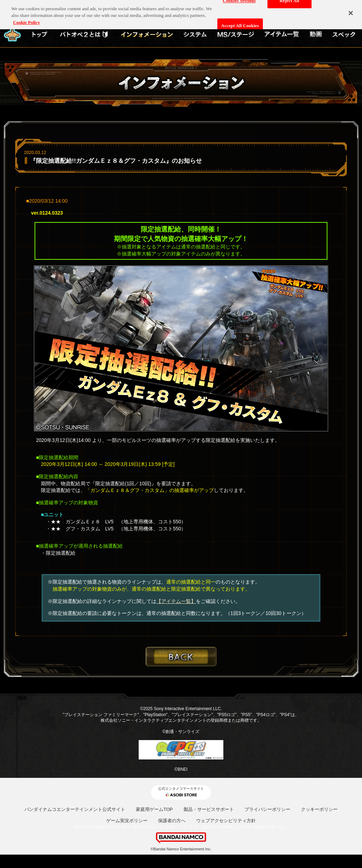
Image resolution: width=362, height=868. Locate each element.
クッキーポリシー (319, 809)
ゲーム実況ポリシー (127, 821)
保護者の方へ (172, 821)
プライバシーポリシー (267, 809)
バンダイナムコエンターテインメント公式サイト (75, 809)
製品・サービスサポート (209, 809)
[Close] (351, 10)
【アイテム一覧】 (176, 601)
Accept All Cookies (240, 23)
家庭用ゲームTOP (154, 809)
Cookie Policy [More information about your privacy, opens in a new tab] (26, 20)
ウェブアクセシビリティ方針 (226, 821)
